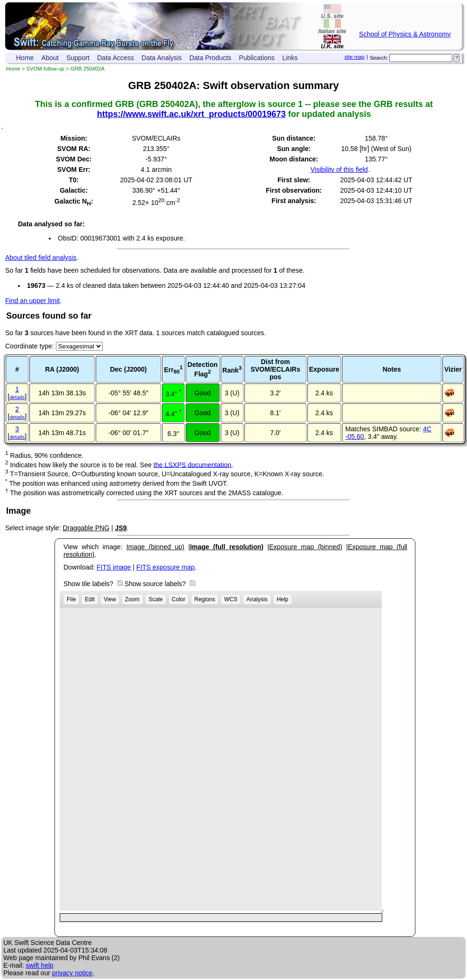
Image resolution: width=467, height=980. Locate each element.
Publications (257, 58)
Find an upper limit (32, 301)
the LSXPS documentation (192, 464)
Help (283, 599)
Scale (156, 599)
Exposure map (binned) (305, 547)
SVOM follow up (45, 69)
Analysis (257, 599)
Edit (90, 599)
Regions (205, 599)
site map (354, 57)
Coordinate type (29, 346)
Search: (379, 58)
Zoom (132, 599)
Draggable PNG (86, 528)
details (17, 397)
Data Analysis (162, 58)
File (71, 599)
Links (290, 58)
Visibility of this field (339, 169)
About (50, 58)
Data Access (116, 58)
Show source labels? (156, 584)
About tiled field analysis (41, 258)
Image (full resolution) (227, 547)
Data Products (211, 58)
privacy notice (72, 973)
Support (78, 58)
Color (179, 599)
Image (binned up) (155, 547)
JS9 (121, 528)
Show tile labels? (89, 584)
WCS (231, 599)
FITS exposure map (166, 567)
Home (25, 58)
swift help (39, 965)
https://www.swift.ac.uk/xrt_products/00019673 (191, 114)
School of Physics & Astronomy (405, 34)
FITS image (114, 567)
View (110, 599)
